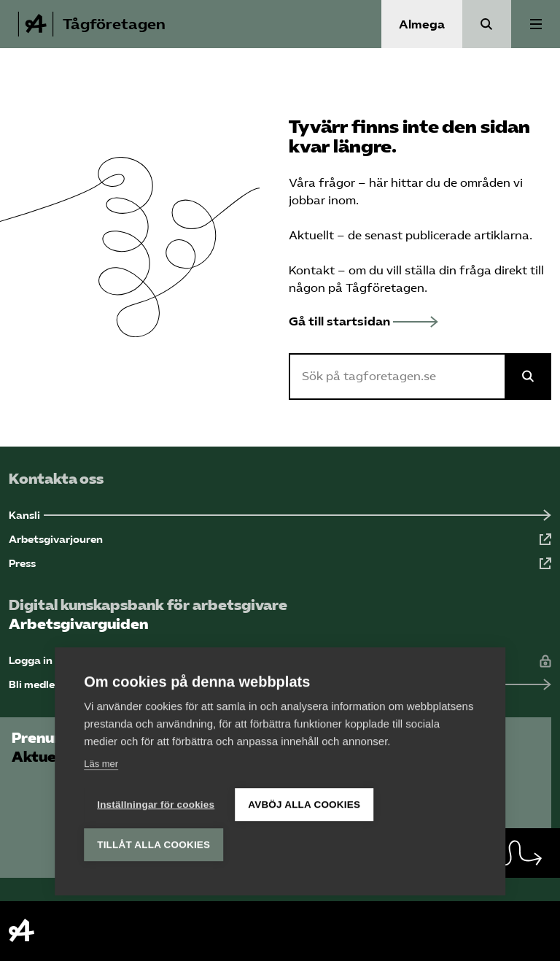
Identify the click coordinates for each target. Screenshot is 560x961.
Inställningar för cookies (156, 804)
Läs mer (101, 763)
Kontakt (312, 270)
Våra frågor (322, 183)
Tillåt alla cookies (153, 844)
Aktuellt (311, 235)
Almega (422, 24)
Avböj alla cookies (304, 804)
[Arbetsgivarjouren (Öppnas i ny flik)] (280, 540)
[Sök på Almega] (528, 377)
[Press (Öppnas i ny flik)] (280, 564)
